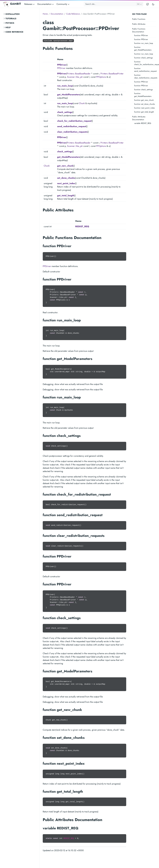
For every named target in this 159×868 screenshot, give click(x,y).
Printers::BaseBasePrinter (112, 74)
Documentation (57, 14)
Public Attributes (139, 24)
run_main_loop (65, 86)
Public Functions (139, 19)
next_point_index (66, 183)
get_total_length (66, 196)
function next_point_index (144, 108)
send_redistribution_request (72, 126)
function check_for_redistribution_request (145, 63)
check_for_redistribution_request (74, 121)
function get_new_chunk (144, 100)
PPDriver (62, 65)
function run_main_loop (144, 43)
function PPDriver (141, 35)
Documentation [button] (46, 4)
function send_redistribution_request (145, 70)
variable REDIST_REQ (143, 123)
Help (8, 27)
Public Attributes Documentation (139, 118)
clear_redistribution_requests (72, 132)
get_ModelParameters (69, 95)
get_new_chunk (65, 166)
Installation (13, 14)
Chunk (82, 103)
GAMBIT (12, 4)
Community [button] (63, 4)
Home (45, 14)
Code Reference (14, 32)
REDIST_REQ (82, 226)
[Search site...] (114, 4)
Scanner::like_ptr (75, 77)
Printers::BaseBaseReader (79, 74)
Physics (10, 23)
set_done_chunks (66, 178)
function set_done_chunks (145, 104)
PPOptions (101, 77)
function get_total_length (144, 112)
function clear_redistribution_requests (145, 77)
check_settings (65, 112)
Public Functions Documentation (139, 30)
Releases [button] (30, 4)
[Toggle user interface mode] (153, 4)
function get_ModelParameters (143, 49)
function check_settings (143, 58)
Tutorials (11, 19)
